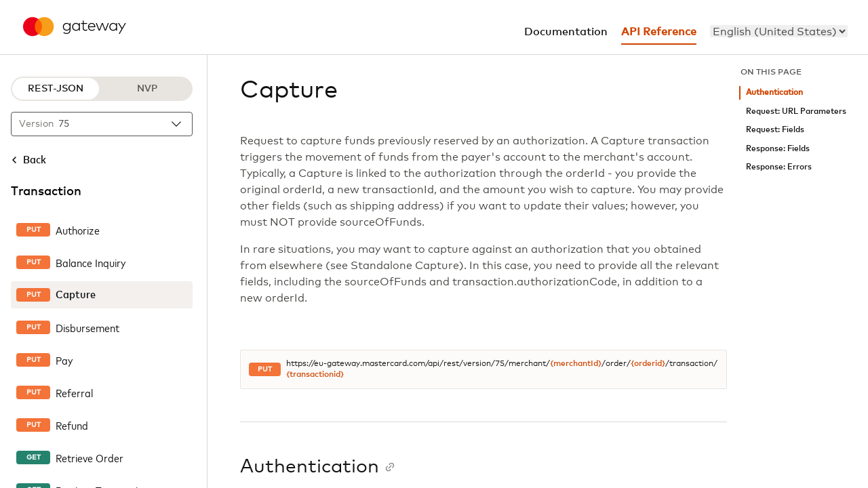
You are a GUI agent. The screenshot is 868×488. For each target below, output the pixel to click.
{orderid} (648, 364)
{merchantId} (576, 364)
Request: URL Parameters (796, 111)
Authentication (774, 93)
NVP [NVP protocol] (147, 89)
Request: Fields (775, 130)
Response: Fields (778, 149)
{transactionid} (315, 375)
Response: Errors (779, 167)
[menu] (779, 31)
